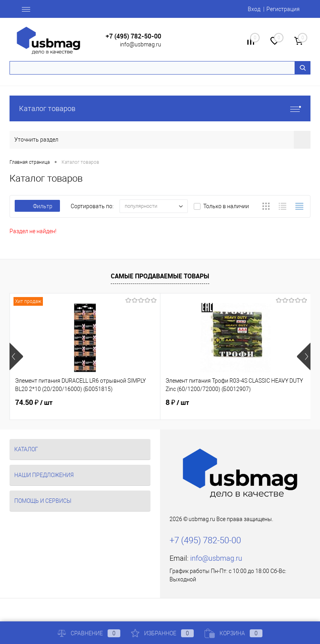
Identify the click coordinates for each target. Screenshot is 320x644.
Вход (254, 9)
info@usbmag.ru (141, 44)
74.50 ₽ (34, 402)
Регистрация (283, 9)
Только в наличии (226, 206)
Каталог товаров (160, 108)
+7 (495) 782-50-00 (133, 36)
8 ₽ (177, 402)
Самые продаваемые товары (160, 276)
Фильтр (37, 206)
